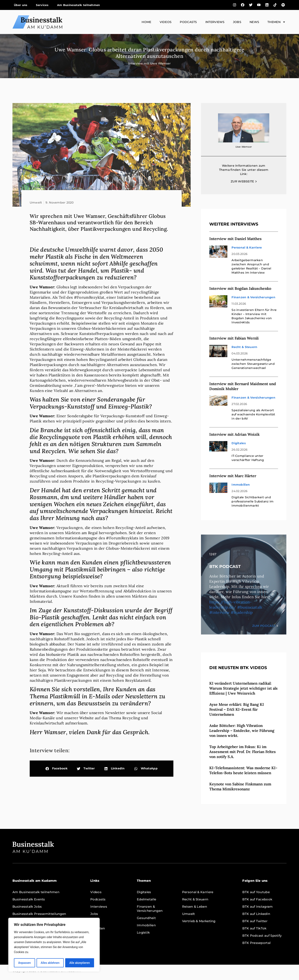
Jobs (237, 22)
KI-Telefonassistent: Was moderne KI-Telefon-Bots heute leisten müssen (243, 770)
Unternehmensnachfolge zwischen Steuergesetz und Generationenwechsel (253, 364)
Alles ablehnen (50, 963)
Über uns (21, 5)
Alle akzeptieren (80, 963)
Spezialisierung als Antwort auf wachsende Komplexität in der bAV (253, 414)
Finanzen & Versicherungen (253, 297)
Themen (276, 22)
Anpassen (24, 963)
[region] (54, 945)
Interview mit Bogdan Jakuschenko (240, 288)
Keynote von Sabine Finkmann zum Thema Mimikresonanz (240, 787)
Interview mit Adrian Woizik (234, 434)
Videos (166, 22)
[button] (56, 769)
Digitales (238, 443)
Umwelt (36, 203)
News (254, 22)
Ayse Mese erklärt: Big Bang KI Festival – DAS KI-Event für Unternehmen (237, 709)
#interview (219, 612)
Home (146, 22)
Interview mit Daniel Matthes (235, 239)
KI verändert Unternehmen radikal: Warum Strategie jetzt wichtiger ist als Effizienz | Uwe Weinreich (243, 688)
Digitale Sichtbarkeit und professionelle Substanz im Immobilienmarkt (252, 501)
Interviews (215, 22)
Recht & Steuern (244, 347)
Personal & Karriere (247, 247)
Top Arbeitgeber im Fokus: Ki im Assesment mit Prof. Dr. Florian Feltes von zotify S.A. (243, 752)
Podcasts (188, 22)
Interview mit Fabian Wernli (234, 338)
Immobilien (241, 485)
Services (42, 5)
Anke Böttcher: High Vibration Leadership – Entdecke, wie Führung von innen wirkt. (242, 731)
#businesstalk (250, 607)
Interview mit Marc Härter (233, 476)
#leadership (242, 612)
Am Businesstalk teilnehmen (79, 5)
